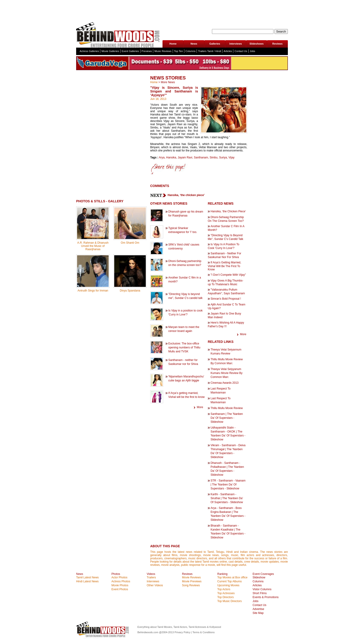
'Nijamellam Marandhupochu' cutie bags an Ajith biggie (186, 378)
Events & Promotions (266, 597)
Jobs (252, 51)
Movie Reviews (191, 577)
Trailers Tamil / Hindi (210, 51)
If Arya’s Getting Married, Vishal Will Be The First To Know (224, 266)
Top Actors (224, 589)
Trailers (151, 577)
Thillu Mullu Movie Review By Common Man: (227, 361)
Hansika (171, 157)
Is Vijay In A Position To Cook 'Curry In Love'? (224, 246)
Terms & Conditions (203, 632)
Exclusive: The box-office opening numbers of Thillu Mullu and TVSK (184, 347)
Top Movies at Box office (232, 577)
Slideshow (259, 577)
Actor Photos (119, 577)
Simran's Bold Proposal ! (226, 299)
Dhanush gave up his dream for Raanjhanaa (186, 214)
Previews (147, 51)
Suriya (223, 157)
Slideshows (257, 44)
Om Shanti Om (130, 243)
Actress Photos (121, 581)
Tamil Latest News (87, 577)
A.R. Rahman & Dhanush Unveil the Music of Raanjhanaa (93, 246)
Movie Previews (192, 581)
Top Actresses (226, 593)
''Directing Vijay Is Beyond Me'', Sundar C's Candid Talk (226, 237)
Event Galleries (130, 51)
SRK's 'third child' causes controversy (184, 247)
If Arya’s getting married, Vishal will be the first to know (187, 395)
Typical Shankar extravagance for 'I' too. (183, 230)
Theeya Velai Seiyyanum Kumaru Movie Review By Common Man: (226, 373)
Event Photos (120, 589)
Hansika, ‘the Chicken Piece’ (228, 211)
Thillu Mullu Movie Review (227, 408)
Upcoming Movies (228, 585)
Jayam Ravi (185, 157)
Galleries (215, 44)
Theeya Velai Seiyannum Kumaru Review (226, 352)
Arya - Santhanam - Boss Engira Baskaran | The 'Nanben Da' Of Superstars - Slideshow (228, 514)
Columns (190, 51)
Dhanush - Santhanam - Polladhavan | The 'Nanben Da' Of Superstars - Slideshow (227, 469)
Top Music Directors (229, 601)
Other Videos (155, 585)
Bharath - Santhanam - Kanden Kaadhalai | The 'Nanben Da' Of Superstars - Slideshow (228, 532)
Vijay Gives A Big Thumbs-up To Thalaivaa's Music (226, 282)
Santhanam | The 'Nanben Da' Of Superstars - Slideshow (227, 418)
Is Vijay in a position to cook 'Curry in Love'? (185, 313)
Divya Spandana (130, 291)
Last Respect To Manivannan (221, 391)
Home (173, 44)
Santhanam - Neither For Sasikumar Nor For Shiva (224, 255)
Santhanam (201, 157)
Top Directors (226, 597)
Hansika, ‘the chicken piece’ (186, 195)
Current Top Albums (229, 581)
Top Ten (179, 51)
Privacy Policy (183, 632)
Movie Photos (120, 585)
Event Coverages (263, 574)
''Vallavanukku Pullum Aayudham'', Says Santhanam (226, 292)
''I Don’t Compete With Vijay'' (228, 275)
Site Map (258, 613)
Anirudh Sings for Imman (93, 291)
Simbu (214, 157)
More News (168, 82)
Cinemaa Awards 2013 (225, 383)
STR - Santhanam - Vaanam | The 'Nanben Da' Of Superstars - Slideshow (228, 485)
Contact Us (241, 51)
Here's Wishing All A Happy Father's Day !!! (226, 324)
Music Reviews (163, 51)
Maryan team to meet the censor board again (184, 329)
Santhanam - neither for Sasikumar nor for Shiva (183, 362)
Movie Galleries (110, 51)
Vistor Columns (262, 589)
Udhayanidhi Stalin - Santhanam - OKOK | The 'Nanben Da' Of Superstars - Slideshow (228, 434)
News (194, 44)
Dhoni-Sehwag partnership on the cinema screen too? (185, 263)
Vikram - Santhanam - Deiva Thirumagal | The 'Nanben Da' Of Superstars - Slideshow (228, 451)
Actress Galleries (89, 51)
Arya (162, 157)
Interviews (236, 44)
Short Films (260, 593)
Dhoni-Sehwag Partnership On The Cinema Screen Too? (226, 219)
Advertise (258, 609)
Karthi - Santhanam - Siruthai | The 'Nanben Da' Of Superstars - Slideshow (227, 498)
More (200, 407)
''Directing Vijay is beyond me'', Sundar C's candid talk (185, 296)
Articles (228, 51)
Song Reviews (191, 585)
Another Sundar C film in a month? (185, 280)
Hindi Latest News (87, 581)
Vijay (231, 157)
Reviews (277, 44)
